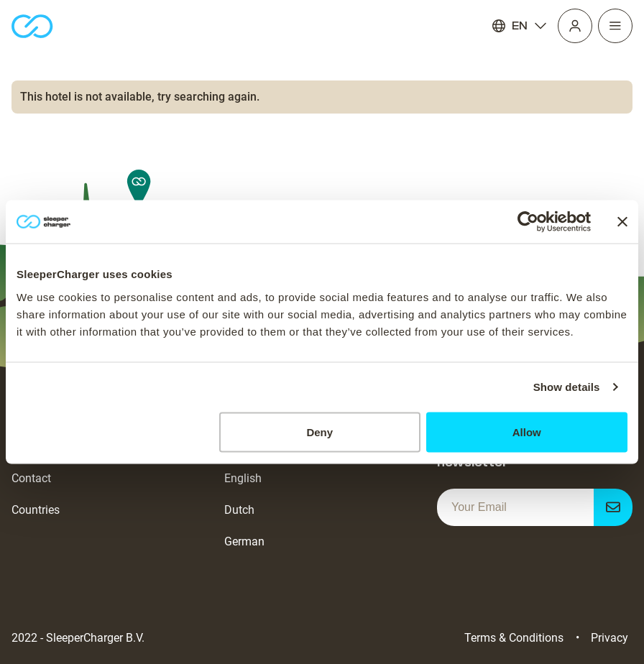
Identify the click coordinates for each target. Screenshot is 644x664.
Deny (319, 432)
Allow (527, 432)
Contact (31, 478)
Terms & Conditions (514, 638)
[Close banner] (622, 222)
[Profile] (575, 26)
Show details (567, 387)
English (243, 478)
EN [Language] (520, 26)
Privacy (609, 638)
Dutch (239, 510)
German (244, 541)
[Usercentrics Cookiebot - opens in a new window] (528, 222)
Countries (36, 510)
